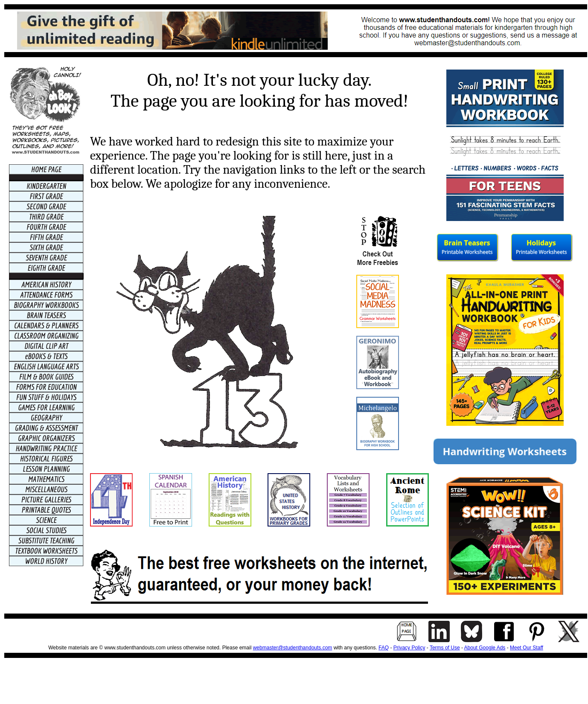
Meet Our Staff (527, 648)
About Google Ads (485, 648)
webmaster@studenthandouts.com (293, 648)
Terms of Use (445, 648)
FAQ (384, 648)
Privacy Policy (409, 648)
